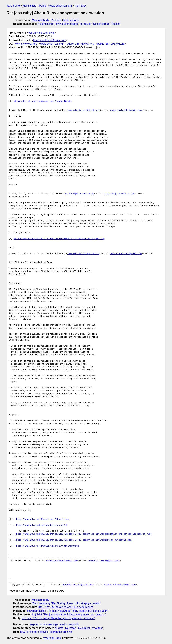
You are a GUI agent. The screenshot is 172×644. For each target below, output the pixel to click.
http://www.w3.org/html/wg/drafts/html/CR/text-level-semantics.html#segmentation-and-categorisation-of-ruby (84, 534)
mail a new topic (70, 624)
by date (59, 628)
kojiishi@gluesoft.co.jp (42, 33)
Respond (56, 20)
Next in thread (101, 24)
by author (97, 628)
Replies (116, 24)
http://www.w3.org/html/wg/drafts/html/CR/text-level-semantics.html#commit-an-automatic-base (74, 540)
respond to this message (44, 624)
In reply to (85, 24)
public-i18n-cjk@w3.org (80, 44)
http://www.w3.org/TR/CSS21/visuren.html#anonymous (48, 546)
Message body (40, 20)
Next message (46, 24)
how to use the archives (34, 632)
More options (71, 20)
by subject (84, 628)
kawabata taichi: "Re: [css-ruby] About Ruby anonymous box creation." (68, 611)
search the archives (61, 632)
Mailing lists (29, 6)
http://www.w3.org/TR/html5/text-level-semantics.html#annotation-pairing (59, 239)
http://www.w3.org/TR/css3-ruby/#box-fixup (42, 519)
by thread (71, 628)
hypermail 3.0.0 (52, 638)
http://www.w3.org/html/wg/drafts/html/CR (42, 525)
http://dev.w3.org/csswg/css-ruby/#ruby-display (43, 101)
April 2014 (81, 6)
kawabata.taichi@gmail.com (50, 40)
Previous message (67, 24)
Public (43, 6)
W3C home (13, 6)
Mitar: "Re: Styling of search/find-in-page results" (66, 607)
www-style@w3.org (61, 6)
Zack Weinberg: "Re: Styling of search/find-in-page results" (66, 603)
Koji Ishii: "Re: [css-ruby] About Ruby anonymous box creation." (69, 614)
